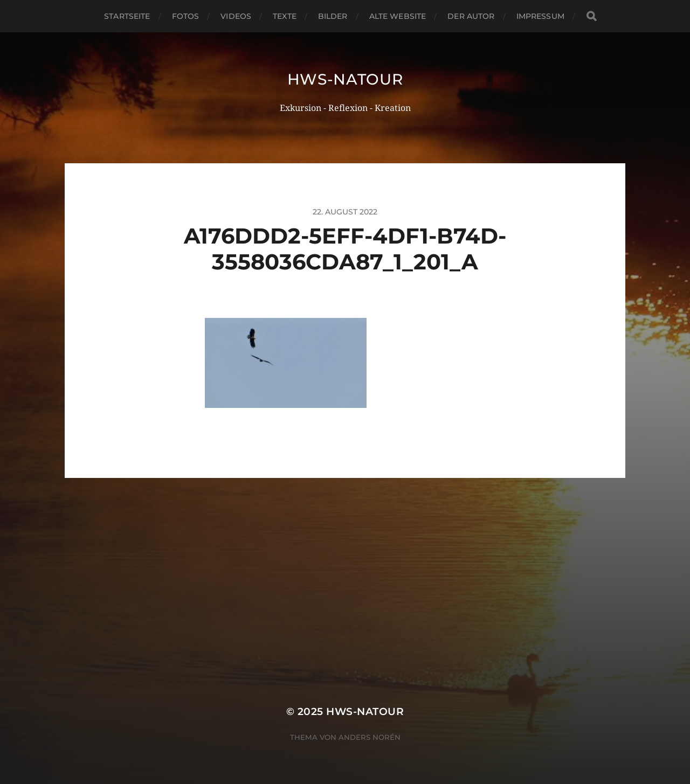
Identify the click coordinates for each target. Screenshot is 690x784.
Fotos (186, 16)
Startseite (127, 16)
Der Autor (471, 16)
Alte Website (398, 16)
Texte (285, 16)
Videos (236, 16)
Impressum (540, 16)
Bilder (333, 16)
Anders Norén (370, 737)
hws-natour (345, 79)
